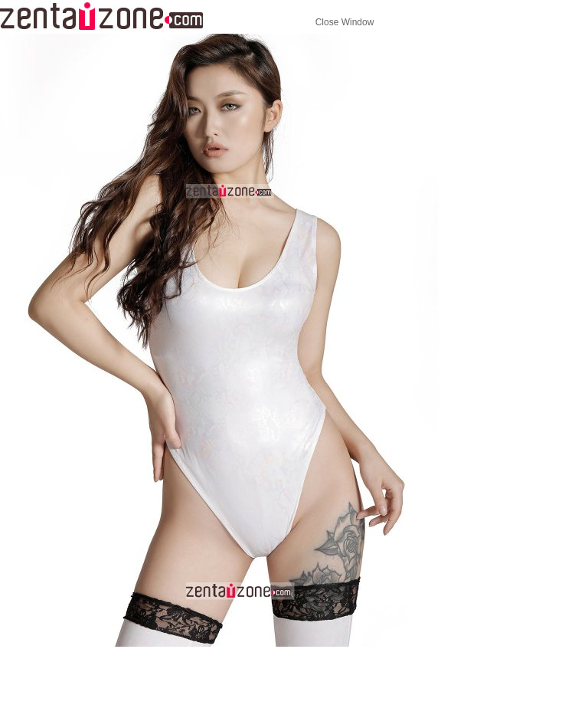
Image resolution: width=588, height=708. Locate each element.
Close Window (345, 22)
